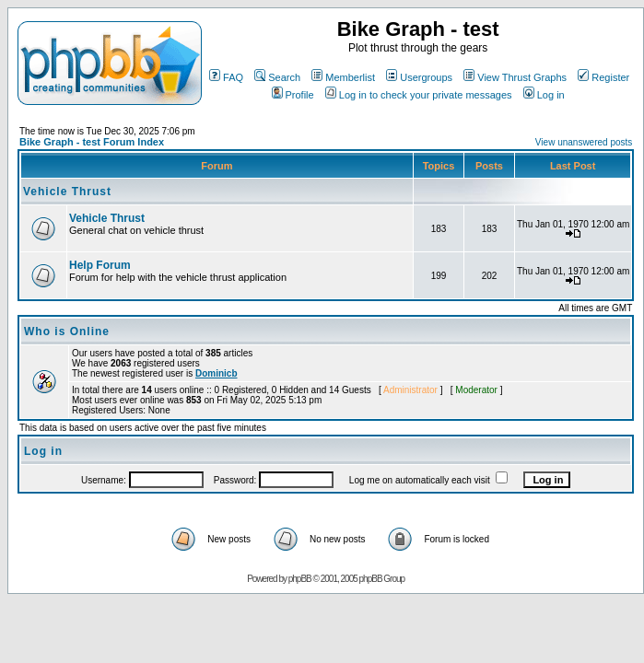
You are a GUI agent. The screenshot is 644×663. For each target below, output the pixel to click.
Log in (544, 95)
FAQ (226, 77)
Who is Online (67, 331)
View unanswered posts (584, 142)
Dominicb (217, 373)
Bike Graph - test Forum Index (92, 142)
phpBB (300, 579)
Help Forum (100, 265)
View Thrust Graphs (515, 77)
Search (277, 77)
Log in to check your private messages (419, 95)
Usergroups (419, 77)
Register (603, 77)
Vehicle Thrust (67, 192)
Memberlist (343, 77)
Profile (293, 95)
